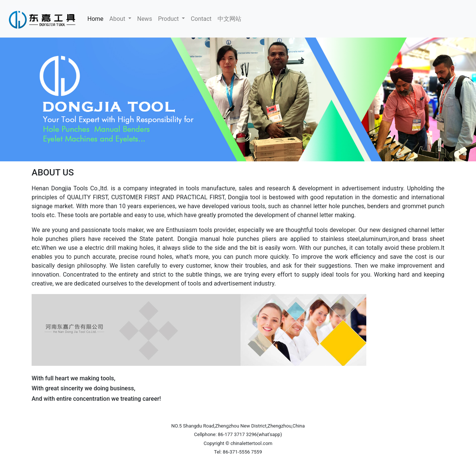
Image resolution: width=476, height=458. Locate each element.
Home (97, 18)
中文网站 (229, 19)
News (145, 19)
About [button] (118, 19)
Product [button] (169, 19)
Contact (201, 19)
